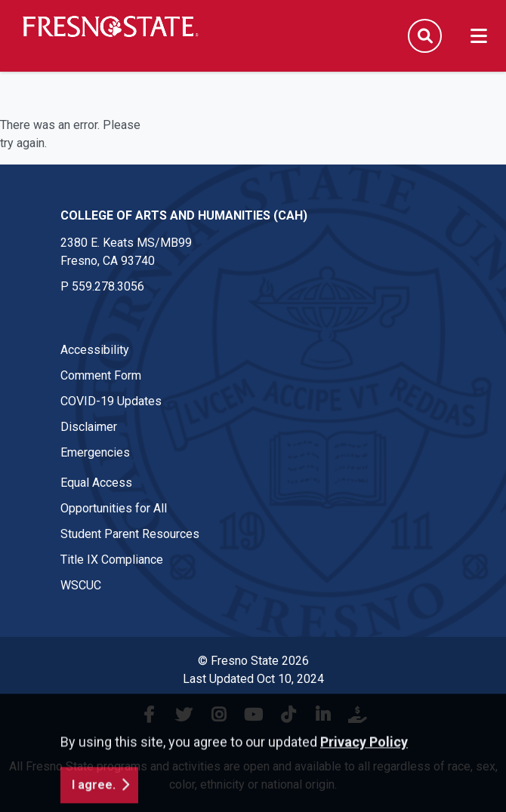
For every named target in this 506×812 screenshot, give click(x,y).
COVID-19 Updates (111, 401)
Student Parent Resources (130, 534)
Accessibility (95, 350)
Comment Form (101, 375)
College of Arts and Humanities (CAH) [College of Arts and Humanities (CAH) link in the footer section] (184, 215)
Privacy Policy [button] (364, 769)
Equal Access (96, 483)
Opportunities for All (114, 508)
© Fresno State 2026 (253, 661)
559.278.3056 (108, 286)
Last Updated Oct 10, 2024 (253, 679)
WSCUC (81, 585)
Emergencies (95, 452)
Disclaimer (89, 427)
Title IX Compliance (112, 560)
